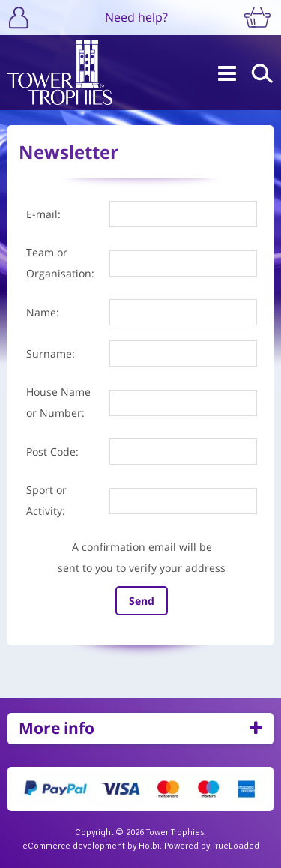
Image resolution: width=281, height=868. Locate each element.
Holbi (149, 846)
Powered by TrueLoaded (212, 846)
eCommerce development (74, 846)
